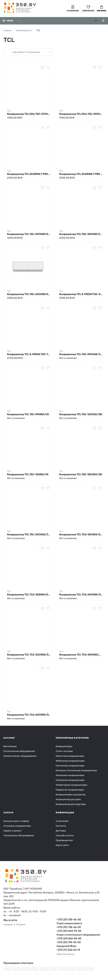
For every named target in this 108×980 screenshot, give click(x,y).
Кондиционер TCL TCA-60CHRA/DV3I (29, 716)
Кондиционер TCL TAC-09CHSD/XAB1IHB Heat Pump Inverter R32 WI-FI (29, 235)
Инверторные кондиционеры (72, 786)
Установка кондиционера (17, 827)
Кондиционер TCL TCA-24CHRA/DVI (81, 596)
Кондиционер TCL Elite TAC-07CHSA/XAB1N (29, 115)
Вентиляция (10, 748)
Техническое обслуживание (19, 837)
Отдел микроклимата (69, 925)
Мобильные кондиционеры (70, 762)
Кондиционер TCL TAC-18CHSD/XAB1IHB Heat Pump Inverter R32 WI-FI (81, 235)
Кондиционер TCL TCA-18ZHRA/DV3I (29, 596)
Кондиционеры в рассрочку (71, 796)
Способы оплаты (65, 837)
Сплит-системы (64, 752)
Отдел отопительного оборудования (78, 936)
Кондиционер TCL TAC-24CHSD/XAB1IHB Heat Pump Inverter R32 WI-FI (29, 295)
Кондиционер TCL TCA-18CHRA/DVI (81, 536)
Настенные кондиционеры (70, 767)
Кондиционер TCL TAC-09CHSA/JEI (81, 356)
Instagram (9, 926)
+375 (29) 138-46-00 (69, 921)
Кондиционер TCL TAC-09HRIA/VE (28, 416)
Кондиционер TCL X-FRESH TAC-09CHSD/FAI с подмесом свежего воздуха (81, 295)
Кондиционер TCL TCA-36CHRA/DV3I (29, 656)
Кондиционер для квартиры (71, 805)
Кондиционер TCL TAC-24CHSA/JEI (29, 536)
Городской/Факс (67, 947)
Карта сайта (62, 846)
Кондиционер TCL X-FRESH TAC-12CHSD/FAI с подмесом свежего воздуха (29, 356)
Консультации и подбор (16, 822)
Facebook (22, 926)
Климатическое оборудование (20, 757)
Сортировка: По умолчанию (26, 54)
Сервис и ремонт (13, 832)
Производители (64, 842)
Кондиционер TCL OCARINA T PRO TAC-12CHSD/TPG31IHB (81, 175)
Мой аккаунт (101, 22)
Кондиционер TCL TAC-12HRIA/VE (28, 476)
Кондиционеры (64, 748)
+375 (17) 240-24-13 (68, 951)
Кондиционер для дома (68, 801)
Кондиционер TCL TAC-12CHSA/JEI (81, 416)
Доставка (61, 832)
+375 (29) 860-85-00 (69, 940)
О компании (62, 822)
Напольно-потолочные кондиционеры (76, 772)
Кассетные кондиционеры (70, 757)
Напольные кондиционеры (70, 781)
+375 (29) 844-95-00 (69, 932)
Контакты (61, 827)
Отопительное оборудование (19, 752)
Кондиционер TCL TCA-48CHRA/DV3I (81, 656)
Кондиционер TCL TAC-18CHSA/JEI (81, 476)
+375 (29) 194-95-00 (69, 944)
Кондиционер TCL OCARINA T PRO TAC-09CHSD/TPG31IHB (29, 175)
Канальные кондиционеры (70, 776)
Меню (8, 22)
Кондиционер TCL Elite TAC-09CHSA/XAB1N (81, 115)
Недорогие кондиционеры (70, 791)
